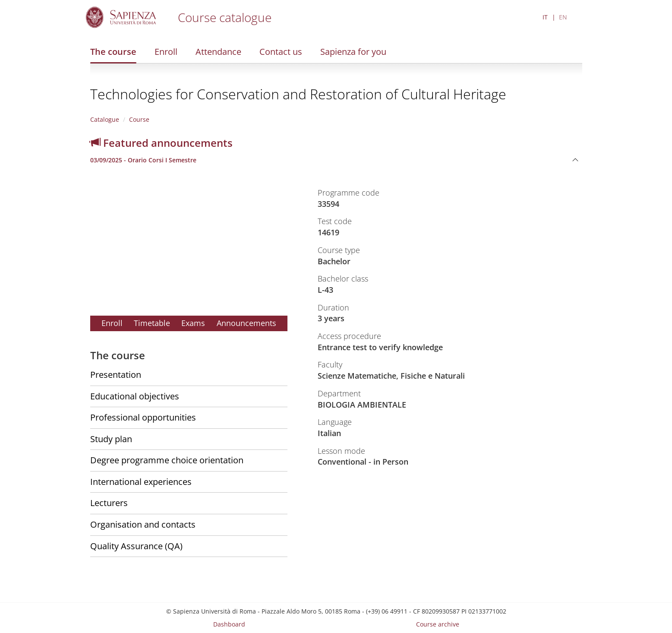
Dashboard (229, 624)
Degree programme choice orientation (167, 460)
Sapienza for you (353, 52)
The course (113, 52)
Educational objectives (135, 396)
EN (563, 17)
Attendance (218, 52)
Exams (193, 323)
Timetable (152, 323)
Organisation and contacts (143, 524)
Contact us (281, 52)
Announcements (246, 323)
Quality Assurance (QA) (136, 546)
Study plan (111, 439)
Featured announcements (161, 143)
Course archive (438, 624)
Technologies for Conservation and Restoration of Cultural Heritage (298, 94)
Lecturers (109, 503)
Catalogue (105, 119)
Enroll (166, 52)
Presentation (116, 375)
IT (545, 17)
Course (139, 119)
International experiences (141, 482)
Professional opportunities (143, 417)
